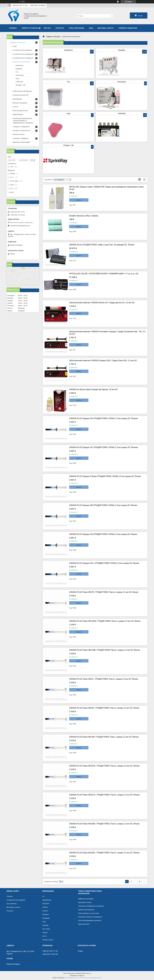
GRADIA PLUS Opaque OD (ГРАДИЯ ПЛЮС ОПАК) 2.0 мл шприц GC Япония (103, 418)
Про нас (47, 28)
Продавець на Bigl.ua (77, 976)
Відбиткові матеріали (86, 899)
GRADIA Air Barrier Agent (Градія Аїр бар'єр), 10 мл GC (93, 389)
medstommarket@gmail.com (20, 226)
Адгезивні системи (85, 902)
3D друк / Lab (68, 145)
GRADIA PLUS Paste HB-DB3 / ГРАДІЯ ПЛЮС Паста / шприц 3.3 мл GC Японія (104, 824)
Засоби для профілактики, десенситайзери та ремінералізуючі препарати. (23, 121)
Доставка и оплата (13, 907)
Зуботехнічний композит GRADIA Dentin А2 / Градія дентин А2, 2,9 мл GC (102, 303)
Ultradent (46, 914)
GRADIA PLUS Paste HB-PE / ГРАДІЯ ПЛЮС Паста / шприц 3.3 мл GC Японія (104, 592)
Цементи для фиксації (86, 910)
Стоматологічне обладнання (24, 54)
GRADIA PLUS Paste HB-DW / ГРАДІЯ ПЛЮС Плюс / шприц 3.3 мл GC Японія (104, 737)
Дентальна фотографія (22, 142)
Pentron (45, 911)
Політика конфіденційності (93, 978)
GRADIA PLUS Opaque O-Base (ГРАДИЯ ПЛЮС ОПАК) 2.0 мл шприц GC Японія (105, 476)
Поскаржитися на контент (74, 978)
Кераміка (122, 50)
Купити (79, 200)
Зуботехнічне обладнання (23, 91)
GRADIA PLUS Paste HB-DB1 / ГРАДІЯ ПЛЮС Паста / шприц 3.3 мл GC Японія (104, 853)
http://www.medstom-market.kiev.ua (22, 223)
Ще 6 (12, 192)
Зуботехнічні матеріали (22, 62)
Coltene (45, 907)
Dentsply (45, 925)
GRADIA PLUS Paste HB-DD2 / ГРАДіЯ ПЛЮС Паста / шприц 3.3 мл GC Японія (104, 766)
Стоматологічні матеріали (23, 50)
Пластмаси (122, 82)
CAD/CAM (122, 114)
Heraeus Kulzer (48, 940)
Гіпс (68, 82)
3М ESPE (46, 904)
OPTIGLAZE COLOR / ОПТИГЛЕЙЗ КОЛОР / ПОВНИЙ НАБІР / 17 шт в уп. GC (104, 274)
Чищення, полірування (21, 127)
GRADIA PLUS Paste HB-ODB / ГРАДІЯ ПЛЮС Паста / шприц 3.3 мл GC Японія (105, 650)
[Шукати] (111, 16)
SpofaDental (47, 900)
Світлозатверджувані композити (90, 920)
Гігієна (16, 107)
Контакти (60, 28)
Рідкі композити (84, 924)
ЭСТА (44, 936)
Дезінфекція (18, 99)
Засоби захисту (19, 134)
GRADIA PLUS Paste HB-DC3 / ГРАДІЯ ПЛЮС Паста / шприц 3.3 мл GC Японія (104, 795)
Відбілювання (18, 114)
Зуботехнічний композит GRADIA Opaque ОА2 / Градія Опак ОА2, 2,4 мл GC (103, 361)
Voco (44, 922)
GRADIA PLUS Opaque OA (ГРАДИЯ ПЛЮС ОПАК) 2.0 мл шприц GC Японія (103, 534)
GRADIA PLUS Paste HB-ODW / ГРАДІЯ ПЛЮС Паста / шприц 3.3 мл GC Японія (105, 621)
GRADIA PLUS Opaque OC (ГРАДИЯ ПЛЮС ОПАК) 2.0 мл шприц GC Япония (103, 447)
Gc (43, 896)
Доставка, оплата (106, 28)
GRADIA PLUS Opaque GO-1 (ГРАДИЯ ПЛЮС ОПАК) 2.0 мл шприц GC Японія (104, 563)
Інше (69, 114)
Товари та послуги (30, 28)
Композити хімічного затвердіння (90, 917)
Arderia (45, 933)
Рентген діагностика (21, 111)
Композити (68, 50)
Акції (91, 28)
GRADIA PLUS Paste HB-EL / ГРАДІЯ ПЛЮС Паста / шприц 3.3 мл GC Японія (104, 679)
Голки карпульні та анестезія (89, 913)
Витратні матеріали (20, 103)
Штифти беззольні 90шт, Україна (84, 216)
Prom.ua (88, 973)
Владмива (46, 918)
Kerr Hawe (46, 929)
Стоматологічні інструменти (23, 58)
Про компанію (12, 904)
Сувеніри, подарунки (128, 28)
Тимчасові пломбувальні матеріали (91, 906)
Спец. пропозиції (76, 28)
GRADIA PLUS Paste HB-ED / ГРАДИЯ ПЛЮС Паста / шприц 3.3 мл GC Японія (104, 708)
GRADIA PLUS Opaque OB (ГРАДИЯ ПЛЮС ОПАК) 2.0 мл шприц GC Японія (103, 505)
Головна (13, 28)
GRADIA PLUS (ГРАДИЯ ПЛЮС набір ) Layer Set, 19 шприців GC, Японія (102, 245)
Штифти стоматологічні (22, 130)
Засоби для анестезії (21, 95)
